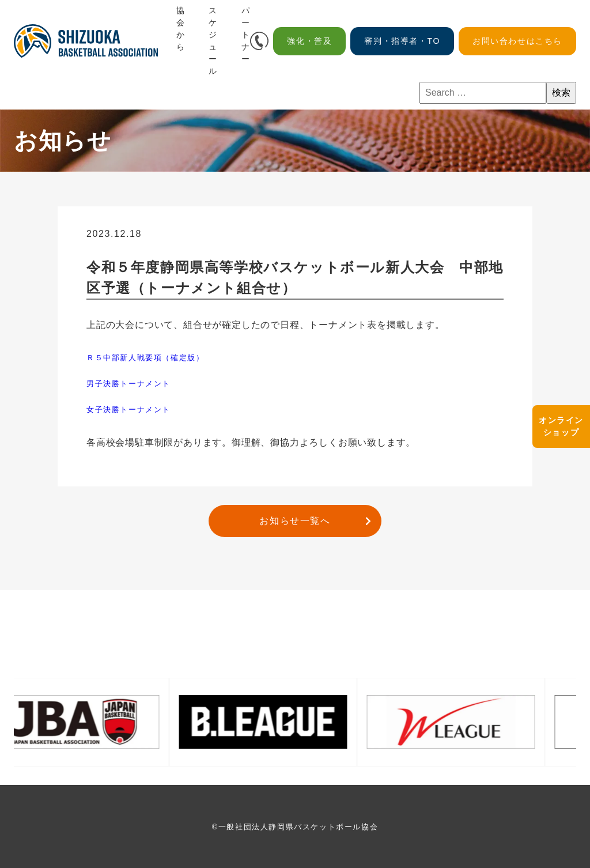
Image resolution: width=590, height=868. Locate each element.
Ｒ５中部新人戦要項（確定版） (145, 358)
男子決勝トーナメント (128, 384)
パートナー (246, 35)
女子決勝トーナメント (128, 410)
